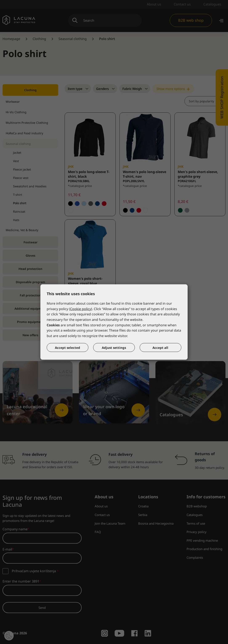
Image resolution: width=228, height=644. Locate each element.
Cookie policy (81, 309)
